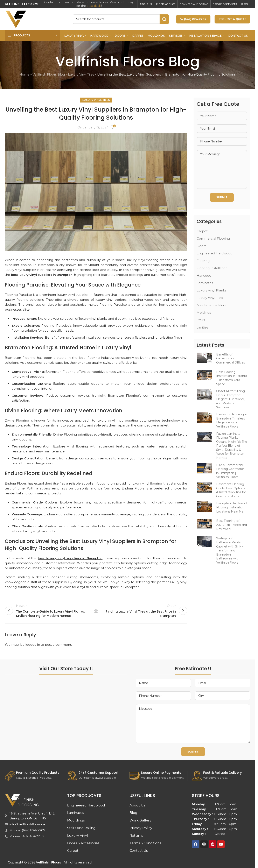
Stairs (201, 320)
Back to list (96, 611)
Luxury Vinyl (78, 836)
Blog (133, 813)
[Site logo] (16, 19)
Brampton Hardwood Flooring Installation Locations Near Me (231, 507)
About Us (137, 805)
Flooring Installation (212, 268)
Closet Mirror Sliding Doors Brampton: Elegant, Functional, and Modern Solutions (231, 399)
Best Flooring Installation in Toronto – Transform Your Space (232, 378)
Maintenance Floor (212, 305)
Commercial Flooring (213, 238)
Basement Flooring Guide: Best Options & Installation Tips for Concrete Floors (231, 490)
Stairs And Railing (81, 828)
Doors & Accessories (83, 843)
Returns (136, 836)
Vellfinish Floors (48, 862)
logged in (33, 645)
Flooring (203, 261)
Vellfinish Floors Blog (49, 74)
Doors (201, 246)
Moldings (204, 313)
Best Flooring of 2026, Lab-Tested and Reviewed (232, 525)
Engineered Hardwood (215, 253)
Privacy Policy (141, 828)
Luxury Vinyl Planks (211, 290)
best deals (94, 6)
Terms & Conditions (145, 843)
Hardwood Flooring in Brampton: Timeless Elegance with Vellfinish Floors (232, 420)
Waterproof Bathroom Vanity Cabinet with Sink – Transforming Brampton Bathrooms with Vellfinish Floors (230, 550)
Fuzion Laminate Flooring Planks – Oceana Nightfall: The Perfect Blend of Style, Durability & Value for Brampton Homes (232, 446)
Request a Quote (232, 19)
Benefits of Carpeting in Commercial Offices (231, 358)
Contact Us (139, 851)
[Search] (121, 19)
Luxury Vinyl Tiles (81, 74)
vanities (202, 327)
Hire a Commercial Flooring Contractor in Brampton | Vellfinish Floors (230, 471)
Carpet (202, 231)
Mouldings (76, 820)
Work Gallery (140, 820)
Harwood (204, 276)
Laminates (205, 283)
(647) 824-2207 (193, 19)
